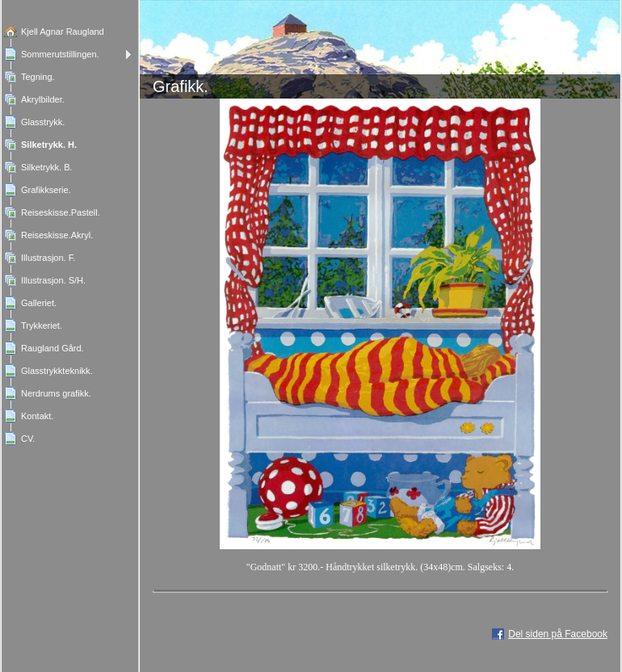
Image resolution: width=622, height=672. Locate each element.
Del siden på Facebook (558, 634)
